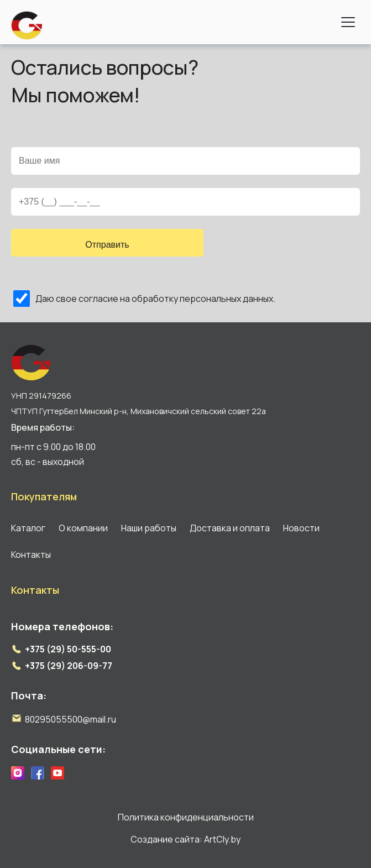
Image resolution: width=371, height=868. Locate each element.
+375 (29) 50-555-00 (68, 649)
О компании (83, 528)
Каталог (28, 528)
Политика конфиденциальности (186, 817)
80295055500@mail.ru (70, 719)
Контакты (31, 555)
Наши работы (149, 528)
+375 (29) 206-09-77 (69, 666)
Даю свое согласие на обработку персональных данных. (155, 299)
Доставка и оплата (230, 528)
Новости (301, 528)
